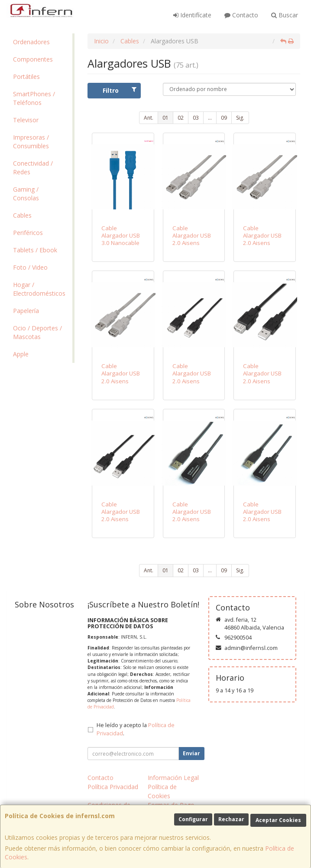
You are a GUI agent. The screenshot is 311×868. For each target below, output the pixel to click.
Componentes (33, 59)
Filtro (119, 90)
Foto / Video (30, 267)
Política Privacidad (113, 787)
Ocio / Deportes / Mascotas (37, 332)
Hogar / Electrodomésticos (39, 289)
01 (165, 118)
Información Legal (173, 778)
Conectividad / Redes (33, 168)
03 (196, 118)
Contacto (241, 15)
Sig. (240, 118)
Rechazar (231, 819)
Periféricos (28, 233)
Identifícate (192, 15)
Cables (22, 215)
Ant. (149, 118)
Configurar (193, 819)
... (210, 118)
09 (224, 118)
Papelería (26, 311)
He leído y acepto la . (136, 729)
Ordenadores (31, 42)
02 (181, 118)
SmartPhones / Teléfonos (34, 98)
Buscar (285, 15)
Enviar (191, 753)
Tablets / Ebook (35, 250)
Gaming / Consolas (26, 194)
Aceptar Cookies (278, 820)
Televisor (26, 120)
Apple (21, 354)
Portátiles (26, 77)
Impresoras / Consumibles (31, 142)
